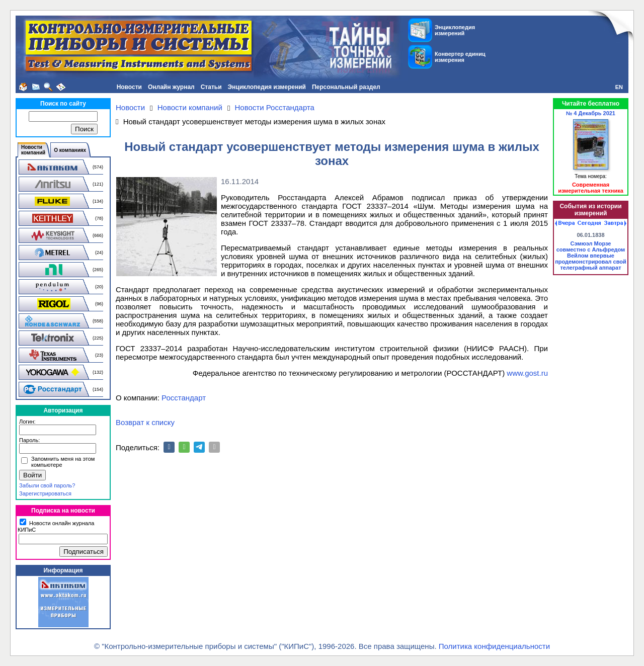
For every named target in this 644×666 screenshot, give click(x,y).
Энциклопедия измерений (267, 87)
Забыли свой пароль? (47, 485)
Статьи (211, 87)
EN (619, 87)
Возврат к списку (145, 422)
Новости (129, 87)
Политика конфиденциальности (494, 646)
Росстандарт (184, 398)
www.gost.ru (527, 373)
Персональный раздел (346, 87)
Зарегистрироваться (45, 493)
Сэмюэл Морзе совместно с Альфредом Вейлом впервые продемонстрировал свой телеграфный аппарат (591, 256)
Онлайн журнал (171, 87)
